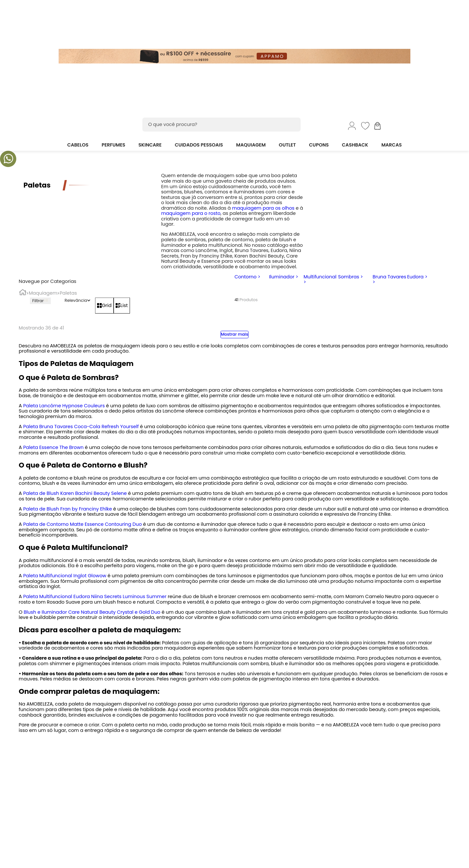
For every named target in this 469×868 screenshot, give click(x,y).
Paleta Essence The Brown (53, 447)
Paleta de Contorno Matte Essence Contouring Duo (82, 524)
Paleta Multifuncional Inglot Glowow (65, 576)
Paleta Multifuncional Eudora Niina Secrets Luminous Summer (95, 596)
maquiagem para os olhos (263, 208)
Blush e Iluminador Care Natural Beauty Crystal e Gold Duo (92, 612)
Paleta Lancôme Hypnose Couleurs (64, 406)
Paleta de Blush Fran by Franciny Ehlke (68, 509)
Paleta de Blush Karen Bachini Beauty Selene (75, 493)
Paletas (68, 293)
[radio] (104, 306)
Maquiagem (43, 293)
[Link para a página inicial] (23, 293)
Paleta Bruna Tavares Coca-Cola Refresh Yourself (81, 427)
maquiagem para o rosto (191, 213)
